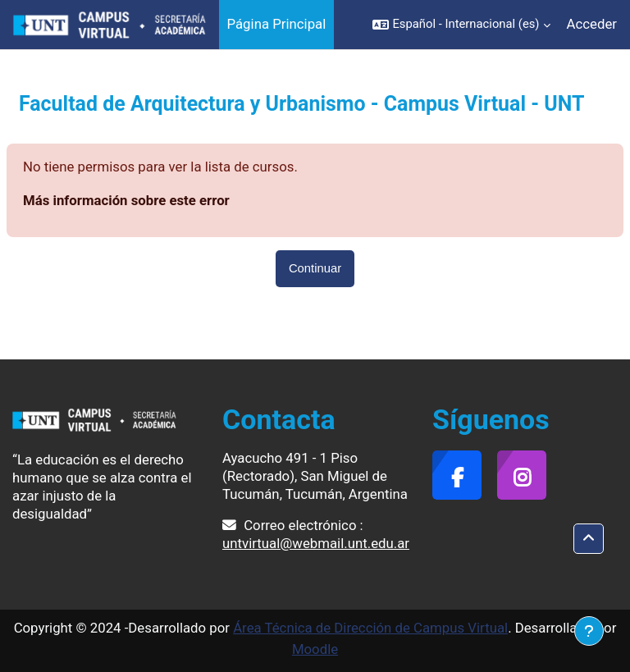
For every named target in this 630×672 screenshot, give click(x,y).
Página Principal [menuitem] (277, 24)
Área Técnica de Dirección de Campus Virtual (370, 628)
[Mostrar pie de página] (589, 631)
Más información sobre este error (126, 200)
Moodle (315, 649)
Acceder (592, 24)
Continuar (315, 268)
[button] (461, 25)
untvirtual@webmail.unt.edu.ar (316, 543)
